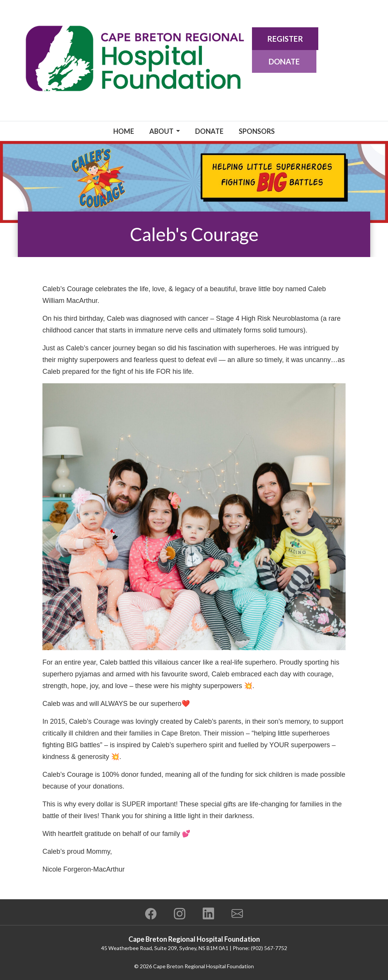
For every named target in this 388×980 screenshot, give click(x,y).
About (162, 131)
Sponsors (257, 131)
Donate (284, 61)
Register (285, 39)
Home (124, 131)
